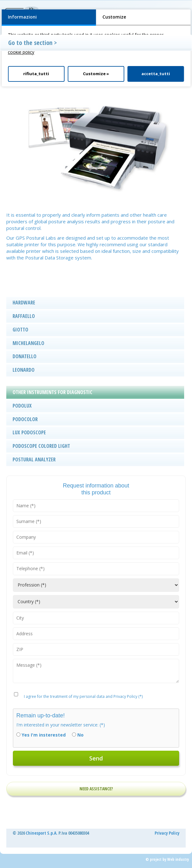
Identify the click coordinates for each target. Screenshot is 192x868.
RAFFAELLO (24, 316)
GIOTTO (20, 330)
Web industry (178, 859)
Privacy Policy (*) (128, 696)
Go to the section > (33, 43)
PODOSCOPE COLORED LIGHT (41, 446)
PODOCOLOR (25, 419)
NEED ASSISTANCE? (96, 789)
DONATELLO (25, 356)
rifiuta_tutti (36, 74)
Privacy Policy (167, 833)
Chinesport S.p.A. (42, 833)
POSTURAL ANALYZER (34, 459)
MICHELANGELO (28, 343)
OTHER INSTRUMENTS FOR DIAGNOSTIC (52, 392)
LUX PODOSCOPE (29, 432)
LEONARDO (24, 370)
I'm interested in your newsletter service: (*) (61, 725)
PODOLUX (22, 406)
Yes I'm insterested (44, 735)
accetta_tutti (156, 74)
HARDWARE (24, 303)
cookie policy (21, 52)
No (80, 735)
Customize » (96, 74)
